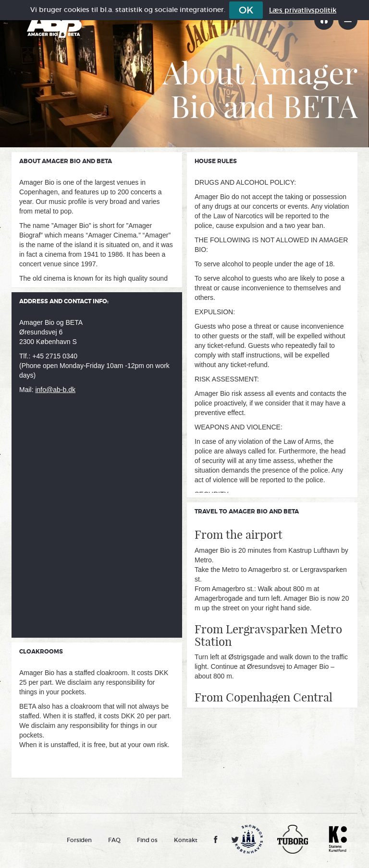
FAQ (114, 840)
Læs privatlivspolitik (303, 10)
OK (246, 10)
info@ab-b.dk (55, 390)
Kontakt (186, 840)
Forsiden (79, 840)
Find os (147, 840)
